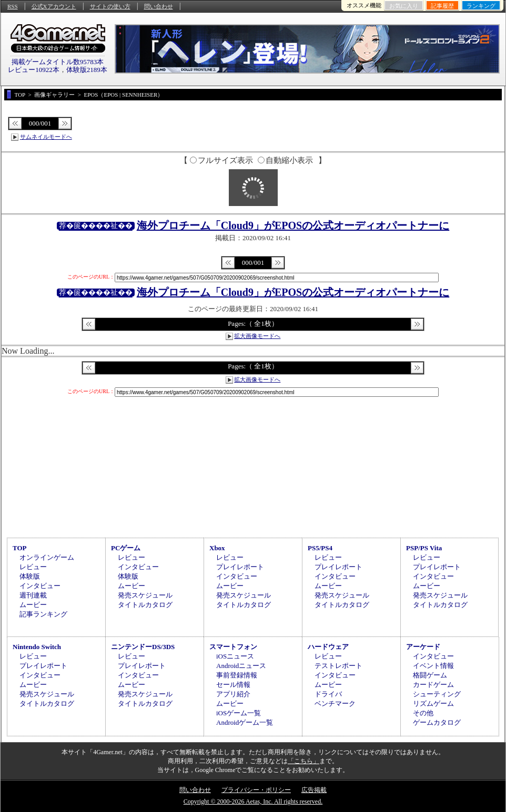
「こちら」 (303, 761)
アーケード (423, 647)
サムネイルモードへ (46, 137)
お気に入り (404, 6)
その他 (423, 713)
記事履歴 (442, 6)
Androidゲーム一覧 (245, 722)
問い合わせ (159, 6)
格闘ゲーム (430, 675)
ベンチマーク (335, 703)
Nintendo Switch (37, 647)
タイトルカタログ (145, 605)
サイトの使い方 (110, 6)
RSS (13, 6)
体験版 (30, 576)
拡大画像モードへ (257, 336)
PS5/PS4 (320, 548)
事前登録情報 (237, 675)
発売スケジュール (145, 595)
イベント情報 (433, 666)
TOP (20, 548)
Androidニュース (241, 666)
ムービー (33, 605)
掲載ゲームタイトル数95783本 (58, 62)
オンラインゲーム (47, 557)
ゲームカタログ (437, 722)
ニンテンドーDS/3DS (143, 647)
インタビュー (40, 586)
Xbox (217, 548)
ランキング (481, 6)
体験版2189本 (87, 70)
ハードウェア (328, 647)
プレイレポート (240, 567)
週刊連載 (33, 595)
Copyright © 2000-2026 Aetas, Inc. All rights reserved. (253, 801)
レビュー (33, 567)
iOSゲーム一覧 (239, 713)
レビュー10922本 (34, 70)
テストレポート (338, 666)
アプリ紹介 (233, 694)
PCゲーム (126, 548)
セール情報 (233, 685)
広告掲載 (314, 790)
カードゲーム (433, 685)
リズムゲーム (433, 703)
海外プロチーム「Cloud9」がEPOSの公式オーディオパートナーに (293, 225)
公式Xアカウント (54, 6)
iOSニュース (235, 656)
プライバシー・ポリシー (256, 790)
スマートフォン (233, 647)
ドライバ (328, 694)
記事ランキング (43, 614)
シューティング (437, 694)
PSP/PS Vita (424, 548)
